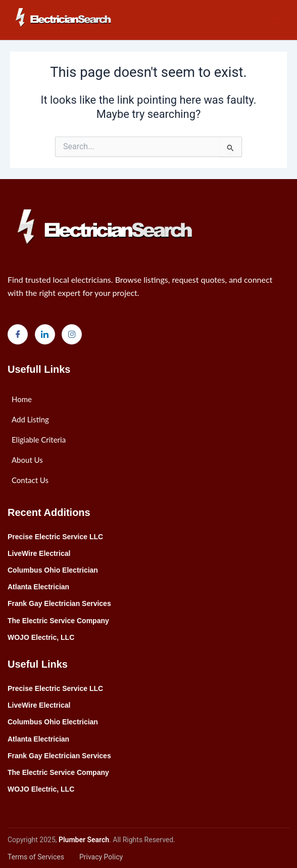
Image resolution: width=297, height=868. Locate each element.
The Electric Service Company (58, 621)
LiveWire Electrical (39, 553)
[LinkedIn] (45, 334)
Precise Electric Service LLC (55, 537)
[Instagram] (72, 334)
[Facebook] (18, 334)
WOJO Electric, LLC (41, 637)
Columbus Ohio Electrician (53, 570)
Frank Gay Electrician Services (59, 603)
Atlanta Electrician (38, 587)
